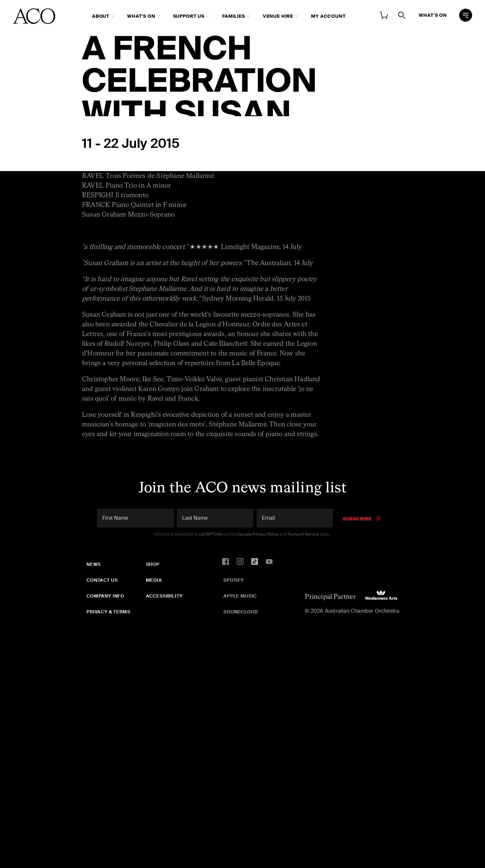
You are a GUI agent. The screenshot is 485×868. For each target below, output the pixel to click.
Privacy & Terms (108, 612)
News (93, 564)
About (101, 16)
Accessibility (164, 596)
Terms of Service (303, 534)
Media (154, 580)
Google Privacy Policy (258, 534)
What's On (141, 16)
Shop (153, 564)
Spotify (234, 580)
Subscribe (362, 519)
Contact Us (102, 580)
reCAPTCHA (211, 534)
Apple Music (240, 596)
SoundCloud (241, 612)
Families (234, 16)
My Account (328, 16)
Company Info (105, 596)
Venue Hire (278, 16)
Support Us (189, 16)
